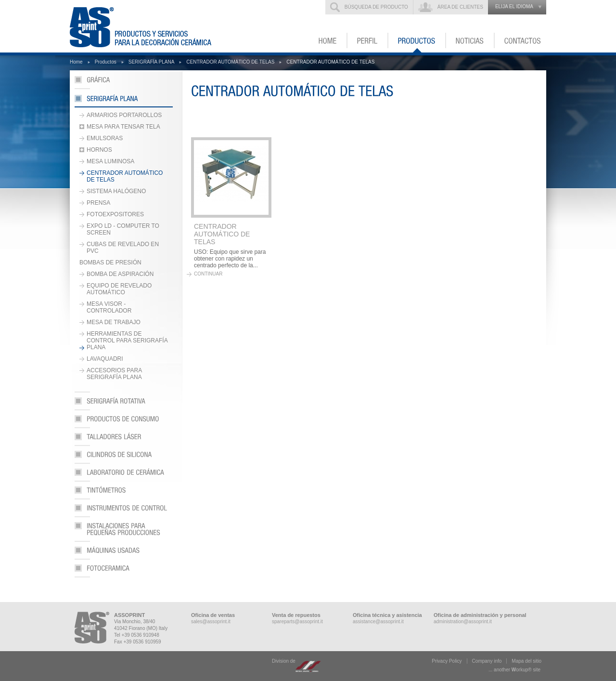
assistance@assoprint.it (378, 622)
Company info (487, 661)
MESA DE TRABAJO (114, 322)
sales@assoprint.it (211, 622)
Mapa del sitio (526, 661)
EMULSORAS (105, 138)
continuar (208, 274)
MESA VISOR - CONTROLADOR (109, 307)
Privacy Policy (447, 661)
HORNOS (99, 150)
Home (76, 62)
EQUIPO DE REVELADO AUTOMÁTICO (119, 289)
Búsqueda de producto (376, 7)
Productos (106, 62)
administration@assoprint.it (463, 622)
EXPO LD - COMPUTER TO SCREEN (123, 229)
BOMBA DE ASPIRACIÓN (120, 274)
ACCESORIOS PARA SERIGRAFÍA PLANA (114, 374)
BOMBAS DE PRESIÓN (110, 262)
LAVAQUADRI (105, 359)
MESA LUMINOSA (110, 161)
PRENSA (98, 203)
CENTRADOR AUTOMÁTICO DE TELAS (230, 62)
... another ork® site (514, 670)
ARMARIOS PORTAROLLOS (124, 115)
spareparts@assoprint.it (297, 622)
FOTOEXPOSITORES (115, 214)
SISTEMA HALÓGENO (116, 191)
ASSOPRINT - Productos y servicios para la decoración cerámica (146, 26)
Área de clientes (460, 7)
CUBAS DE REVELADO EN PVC (123, 248)
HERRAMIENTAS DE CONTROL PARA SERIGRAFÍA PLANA (127, 340)
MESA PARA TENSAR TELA (123, 127)
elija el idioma (514, 7)
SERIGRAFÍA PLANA (152, 62)
